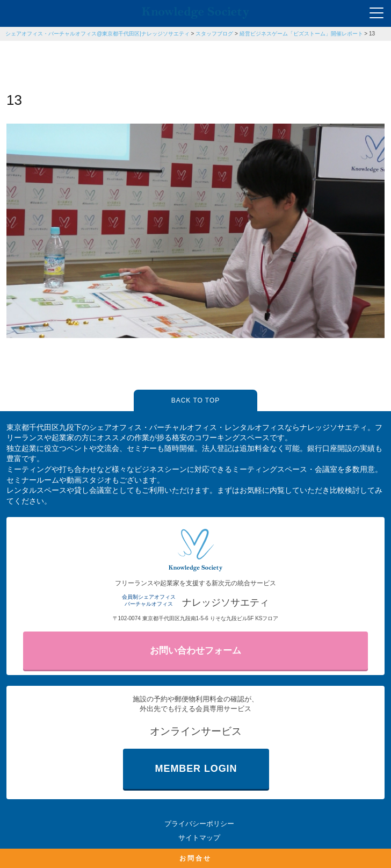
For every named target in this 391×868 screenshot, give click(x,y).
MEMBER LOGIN (196, 769)
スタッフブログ (214, 34)
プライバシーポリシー (199, 824)
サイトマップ (199, 838)
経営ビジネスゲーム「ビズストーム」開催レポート (301, 34)
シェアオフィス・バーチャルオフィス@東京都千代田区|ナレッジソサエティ (97, 34)
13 (372, 34)
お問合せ (195, 858)
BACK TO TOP (195, 400)
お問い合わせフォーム (195, 651)
